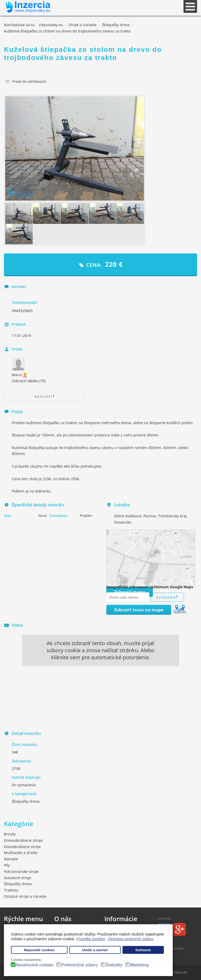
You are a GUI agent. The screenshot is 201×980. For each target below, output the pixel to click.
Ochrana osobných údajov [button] (131, 939)
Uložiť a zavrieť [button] (95, 950)
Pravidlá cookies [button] (91, 939)
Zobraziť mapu (130, 592)
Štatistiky (114, 965)
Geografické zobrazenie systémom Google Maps (150, 587)
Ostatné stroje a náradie (25, 896)
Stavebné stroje (18, 878)
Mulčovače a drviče (21, 853)
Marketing (139, 965)
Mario (20, 375)
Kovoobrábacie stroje (22, 847)
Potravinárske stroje (21, 871)
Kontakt (164, 918)
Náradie (11, 859)
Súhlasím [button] (143, 950)
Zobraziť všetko (29, 381)
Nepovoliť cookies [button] (39, 950)
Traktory (11, 890)
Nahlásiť (44, 396)
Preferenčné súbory (80, 965)
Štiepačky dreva (26, 801)
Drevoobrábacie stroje (23, 840)
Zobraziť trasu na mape (139, 610)
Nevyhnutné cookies (35, 965)
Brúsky (10, 834)
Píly (7, 865)
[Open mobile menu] (190, 6)
